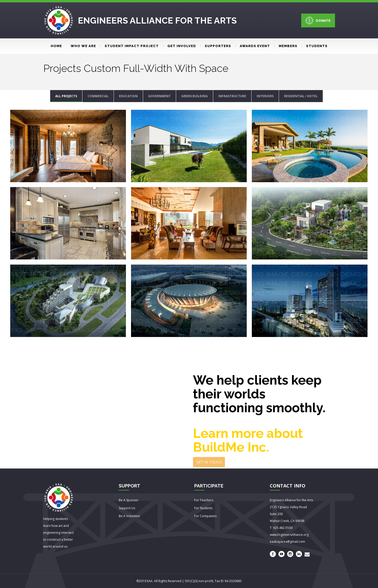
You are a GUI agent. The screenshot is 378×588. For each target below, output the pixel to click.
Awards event (253, 46)
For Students (203, 508)
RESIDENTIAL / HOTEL (301, 96)
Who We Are (83, 46)
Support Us (127, 508)
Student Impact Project (129, 46)
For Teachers (204, 500)
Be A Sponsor (129, 500)
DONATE (318, 20)
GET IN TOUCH (209, 462)
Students (315, 46)
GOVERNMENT (159, 96)
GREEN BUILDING (195, 96)
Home (56, 46)
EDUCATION (128, 96)
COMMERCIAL (98, 96)
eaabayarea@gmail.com (287, 542)
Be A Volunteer (129, 516)
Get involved (180, 46)
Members (286, 46)
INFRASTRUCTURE (232, 96)
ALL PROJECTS (66, 96)
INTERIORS (265, 96)
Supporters (216, 46)
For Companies (205, 516)
